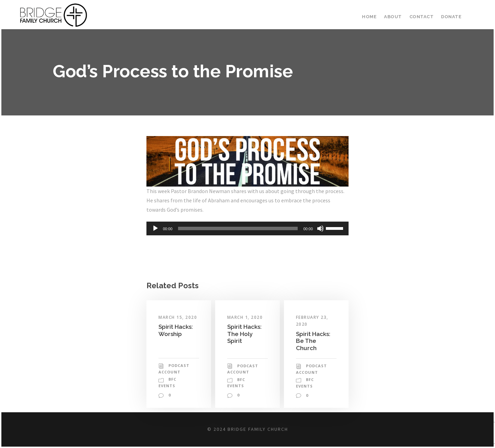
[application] (247, 228)
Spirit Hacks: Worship (176, 330)
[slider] (238, 228)
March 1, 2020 (245, 317)
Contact (422, 17)
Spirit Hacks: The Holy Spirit (244, 334)
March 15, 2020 (178, 317)
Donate (451, 17)
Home (369, 17)
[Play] (155, 228)
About (393, 17)
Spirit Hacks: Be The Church (313, 341)
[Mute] (320, 228)
